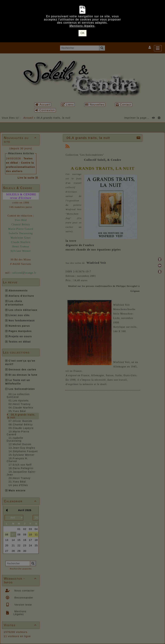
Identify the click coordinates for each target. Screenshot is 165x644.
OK (82, 33)
